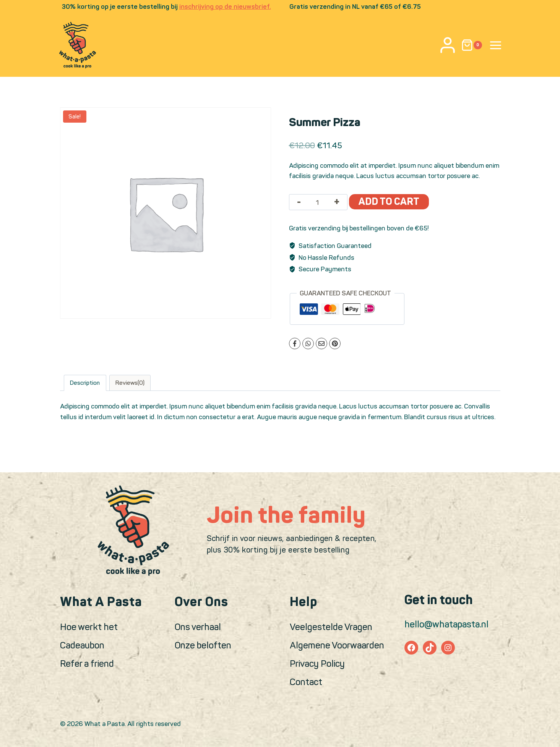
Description (85, 383)
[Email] (321, 344)
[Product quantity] (317, 203)
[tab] (85, 383)
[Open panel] (496, 45)
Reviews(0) (130, 383)
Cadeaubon (82, 645)
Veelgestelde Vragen (331, 627)
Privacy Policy (317, 664)
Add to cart (389, 202)
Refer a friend (87, 664)
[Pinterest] (335, 344)
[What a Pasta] (78, 45)
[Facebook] (295, 344)
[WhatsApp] (308, 344)
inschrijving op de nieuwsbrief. (225, 6)
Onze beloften (203, 645)
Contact (306, 682)
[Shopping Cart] (472, 45)
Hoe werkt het (89, 627)
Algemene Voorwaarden (337, 645)
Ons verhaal (198, 627)
